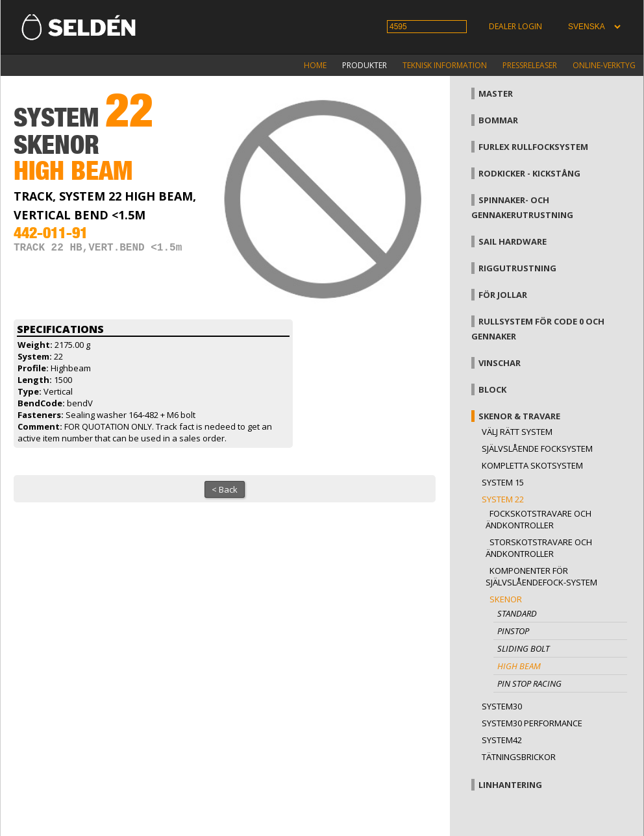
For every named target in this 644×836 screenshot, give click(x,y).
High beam (519, 666)
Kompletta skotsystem (532, 465)
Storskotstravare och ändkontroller (539, 548)
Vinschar (500, 363)
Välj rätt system (517, 432)
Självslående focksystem (537, 449)
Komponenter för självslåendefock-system (541, 576)
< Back (225, 489)
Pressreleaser (530, 65)
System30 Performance (532, 723)
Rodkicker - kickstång (529, 173)
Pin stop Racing (529, 683)
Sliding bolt (523, 648)
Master (496, 93)
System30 (502, 706)
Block (492, 389)
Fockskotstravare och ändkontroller (539, 519)
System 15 (503, 482)
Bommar (498, 120)
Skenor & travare (519, 416)
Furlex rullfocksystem (533, 147)
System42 (502, 740)
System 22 (503, 499)
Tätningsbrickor (519, 757)
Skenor (506, 599)
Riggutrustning (517, 268)
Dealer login (515, 26)
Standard (517, 613)
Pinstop (513, 631)
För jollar (503, 295)
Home (315, 65)
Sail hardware (513, 241)
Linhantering (510, 785)
